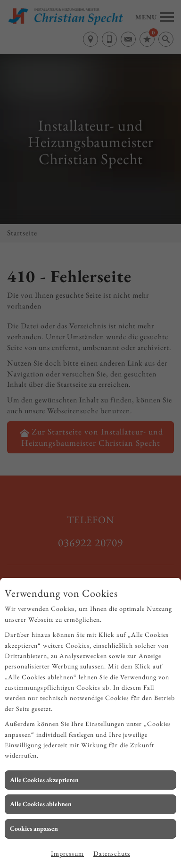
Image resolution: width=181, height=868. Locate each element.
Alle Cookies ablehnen (41, 804)
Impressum (67, 853)
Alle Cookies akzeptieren (44, 780)
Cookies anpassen (34, 828)
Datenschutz (112, 853)
